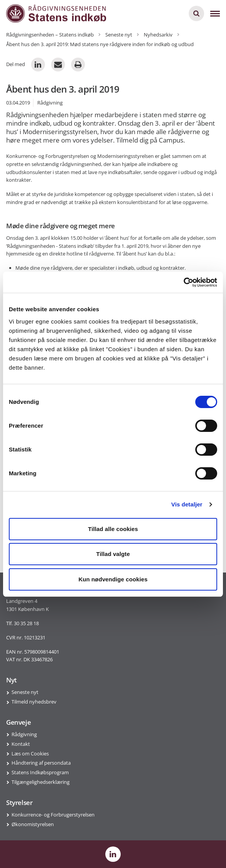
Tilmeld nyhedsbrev (34, 702)
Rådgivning (24, 734)
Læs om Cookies (30, 753)
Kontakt (21, 744)
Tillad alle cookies (113, 529)
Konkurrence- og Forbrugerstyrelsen (53, 815)
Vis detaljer (187, 504)
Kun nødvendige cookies (113, 579)
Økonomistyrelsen (33, 824)
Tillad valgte (113, 554)
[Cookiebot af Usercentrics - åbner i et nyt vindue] (184, 282)
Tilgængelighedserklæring (41, 782)
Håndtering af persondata (41, 763)
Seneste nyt (25, 692)
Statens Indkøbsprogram (40, 772)
